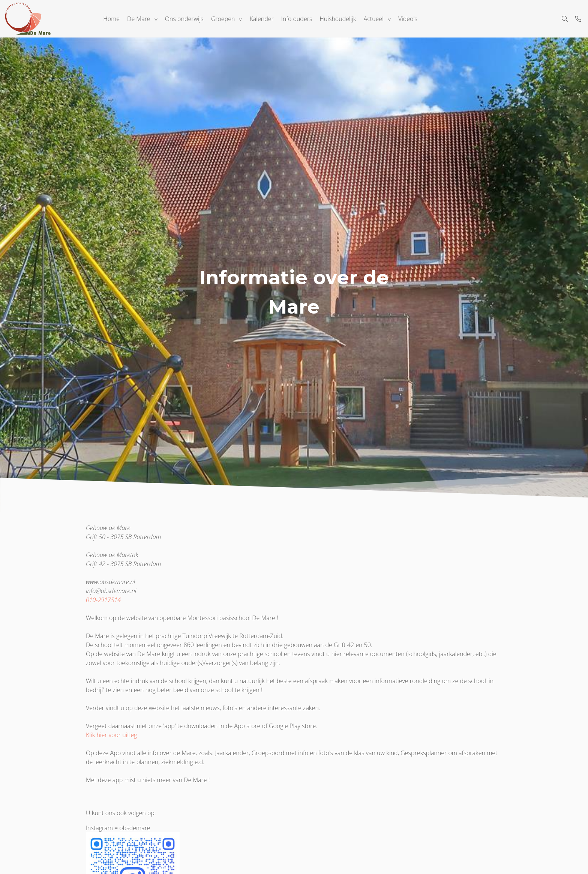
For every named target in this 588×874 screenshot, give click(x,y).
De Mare (139, 19)
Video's (408, 19)
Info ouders (297, 19)
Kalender (262, 19)
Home (111, 19)
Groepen (223, 19)
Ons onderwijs (184, 19)
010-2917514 (103, 600)
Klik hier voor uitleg (111, 735)
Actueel (374, 19)
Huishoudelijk (338, 19)
